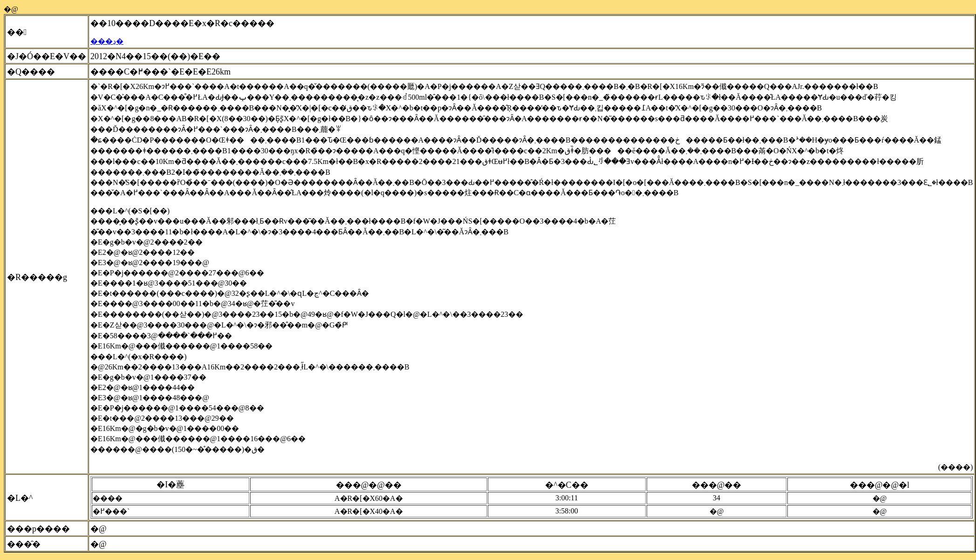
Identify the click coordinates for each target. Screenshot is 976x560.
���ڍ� (107, 41)
